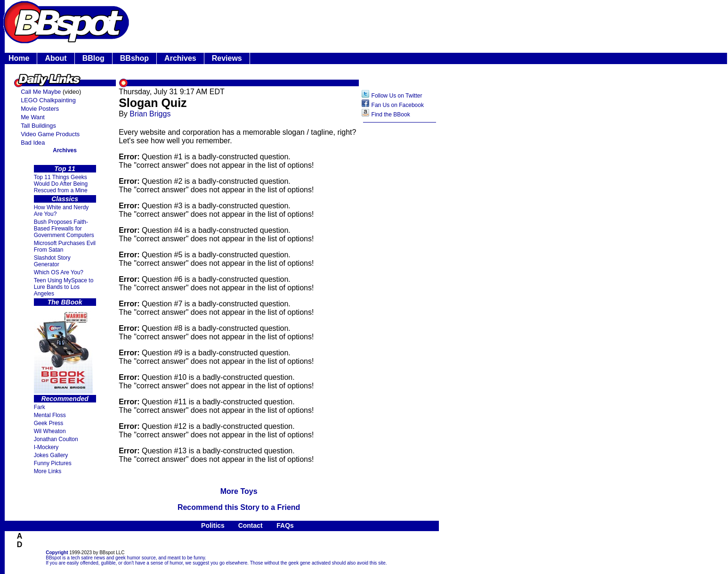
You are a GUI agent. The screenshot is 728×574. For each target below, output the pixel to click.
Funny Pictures (53, 463)
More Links (48, 471)
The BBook (65, 302)
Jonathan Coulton (56, 439)
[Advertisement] (400, 276)
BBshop (134, 58)
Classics (65, 199)
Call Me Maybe (41, 92)
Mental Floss (50, 415)
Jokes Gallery (51, 455)
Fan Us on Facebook (398, 105)
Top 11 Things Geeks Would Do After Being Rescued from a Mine (61, 184)
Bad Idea (33, 143)
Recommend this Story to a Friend (239, 507)
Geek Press (49, 423)
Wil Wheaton (50, 431)
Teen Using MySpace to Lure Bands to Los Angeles (64, 287)
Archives (180, 58)
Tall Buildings (38, 126)
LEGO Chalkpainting (48, 100)
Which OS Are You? (59, 272)
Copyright (57, 553)
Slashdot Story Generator (52, 261)
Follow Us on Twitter (397, 96)
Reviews (227, 58)
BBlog (93, 58)
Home (19, 58)
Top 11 (65, 169)
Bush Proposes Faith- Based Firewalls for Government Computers (64, 229)
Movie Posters (40, 109)
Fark (40, 407)
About (56, 58)
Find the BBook (391, 115)
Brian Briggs (150, 114)
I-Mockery (46, 447)
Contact (251, 525)
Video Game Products (50, 134)
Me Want (33, 117)
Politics (213, 525)
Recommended (65, 399)
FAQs (285, 525)
